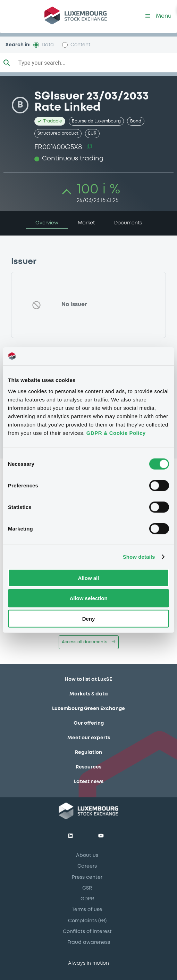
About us (87, 855)
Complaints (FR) (87, 921)
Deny (89, 619)
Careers (87, 866)
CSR (87, 888)
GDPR (87, 899)
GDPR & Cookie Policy (116, 433)
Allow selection (88, 598)
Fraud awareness (89, 942)
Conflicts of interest (87, 932)
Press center (87, 877)
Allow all (89, 578)
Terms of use (87, 910)
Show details (139, 557)
